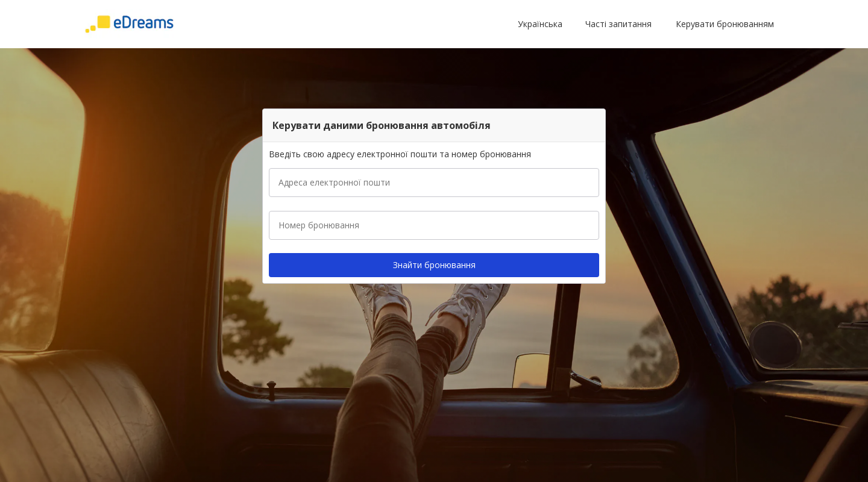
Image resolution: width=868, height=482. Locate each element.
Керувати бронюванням (725, 24)
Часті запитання (618, 24)
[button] (542, 24)
